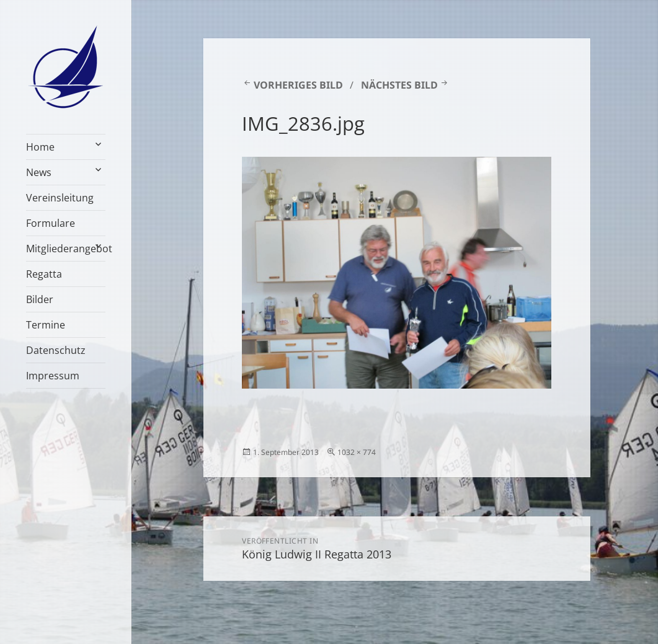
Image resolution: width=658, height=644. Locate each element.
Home (40, 147)
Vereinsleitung (60, 198)
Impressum (53, 376)
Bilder (40, 299)
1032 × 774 (357, 452)
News (39, 172)
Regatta (44, 274)
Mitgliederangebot (65, 249)
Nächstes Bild (399, 85)
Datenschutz (56, 350)
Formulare (51, 223)
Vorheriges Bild (298, 85)
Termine (46, 325)
